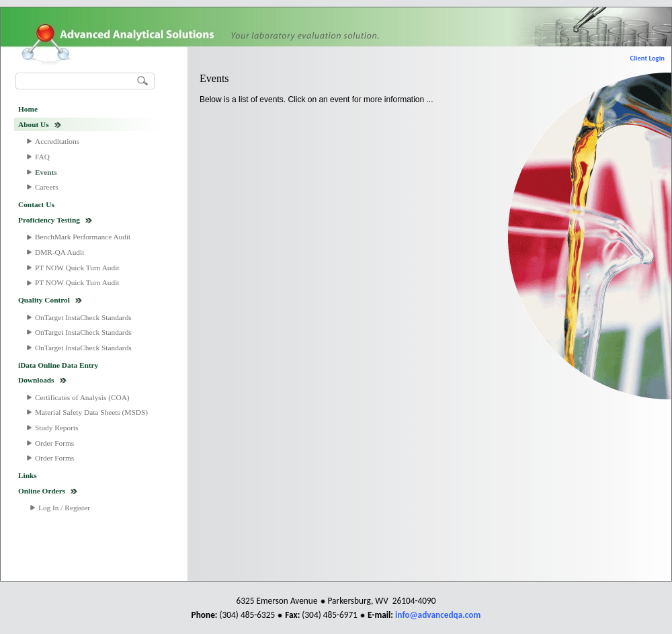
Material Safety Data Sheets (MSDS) (91, 412)
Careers (47, 187)
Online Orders (42, 491)
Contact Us (36, 204)
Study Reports (57, 428)
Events (46, 172)
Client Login (647, 58)
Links (28, 475)
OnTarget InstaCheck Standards (83, 317)
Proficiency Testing (49, 220)
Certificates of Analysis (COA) (82, 397)
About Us (34, 124)
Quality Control (44, 300)
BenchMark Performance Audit (83, 237)
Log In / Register (64, 508)
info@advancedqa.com (438, 615)
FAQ (42, 157)
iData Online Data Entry (58, 365)
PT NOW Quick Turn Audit (77, 268)
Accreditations (57, 141)
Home (28, 109)
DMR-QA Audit (59, 252)
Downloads (36, 380)
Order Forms (54, 443)
